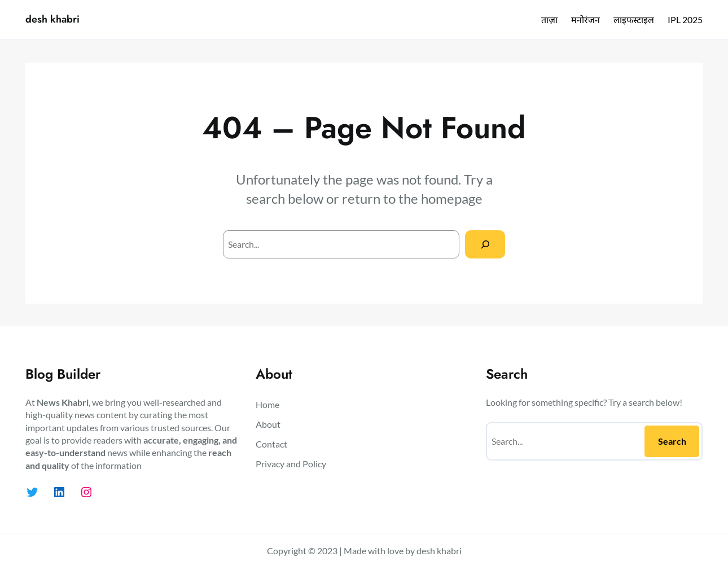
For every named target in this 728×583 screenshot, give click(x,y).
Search (672, 441)
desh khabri (52, 19)
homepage (452, 198)
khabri (449, 551)
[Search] (485, 244)
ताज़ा (549, 19)
